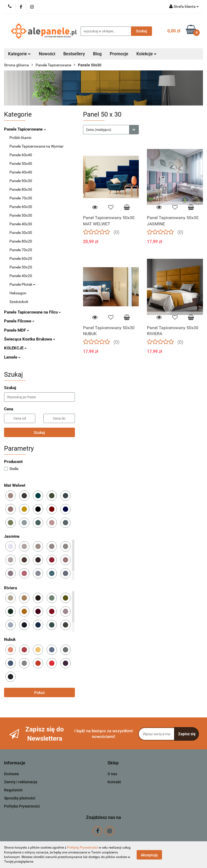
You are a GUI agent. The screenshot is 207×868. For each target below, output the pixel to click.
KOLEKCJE (15, 348)
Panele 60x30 (21, 207)
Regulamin (13, 790)
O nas (112, 774)
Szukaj (39, 433)
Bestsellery (74, 54)
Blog (97, 54)
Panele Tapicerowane (25, 129)
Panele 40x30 (21, 224)
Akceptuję (149, 855)
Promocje (119, 54)
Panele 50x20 (21, 267)
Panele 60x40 (21, 155)
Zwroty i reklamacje (21, 782)
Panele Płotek (22, 284)
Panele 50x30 (21, 215)
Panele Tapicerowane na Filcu (32, 312)
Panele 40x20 (21, 276)
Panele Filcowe (19, 321)
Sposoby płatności (20, 798)
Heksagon (18, 293)
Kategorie (19, 54)
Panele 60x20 (21, 258)
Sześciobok (19, 302)
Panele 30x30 (21, 233)
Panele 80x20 (21, 241)
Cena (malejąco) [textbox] (99, 130)
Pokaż (39, 693)
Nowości (47, 54)
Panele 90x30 (21, 181)
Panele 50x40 (21, 164)
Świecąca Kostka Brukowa (30, 339)
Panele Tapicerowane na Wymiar (37, 146)
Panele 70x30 (21, 198)
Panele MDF (17, 330)
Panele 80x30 (21, 189)
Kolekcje (146, 54)
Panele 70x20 (21, 250)
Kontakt (114, 782)
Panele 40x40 (21, 172)
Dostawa (11, 774)
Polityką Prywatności (82, 847)
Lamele (12, 357)
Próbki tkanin (20, 138)
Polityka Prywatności (22, 806)
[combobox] (111, 130)
